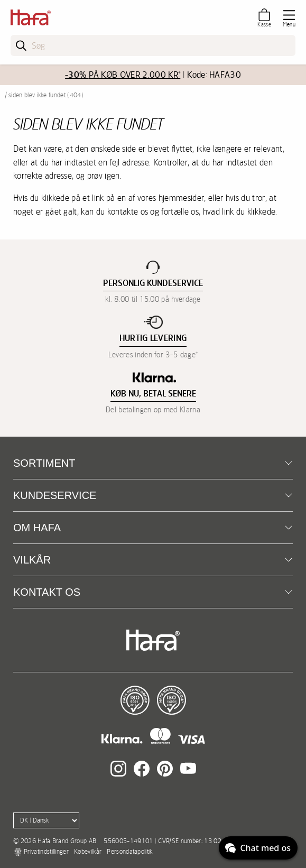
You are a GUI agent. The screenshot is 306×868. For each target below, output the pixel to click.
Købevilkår (88, 852)
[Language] (46, 820)
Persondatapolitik (129, 852)
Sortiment (44, 463)
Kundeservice (55, 495)
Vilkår (32, 560)
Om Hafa (37, 528)
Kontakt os (47, 592)
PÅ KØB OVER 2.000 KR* (123, 75)
